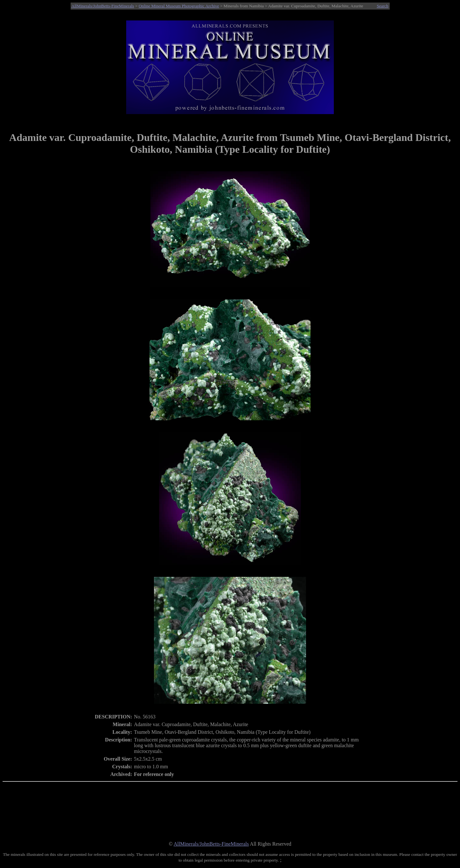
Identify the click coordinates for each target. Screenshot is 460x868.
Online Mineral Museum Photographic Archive (179, 6)
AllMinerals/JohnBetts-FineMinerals (103, 6)
